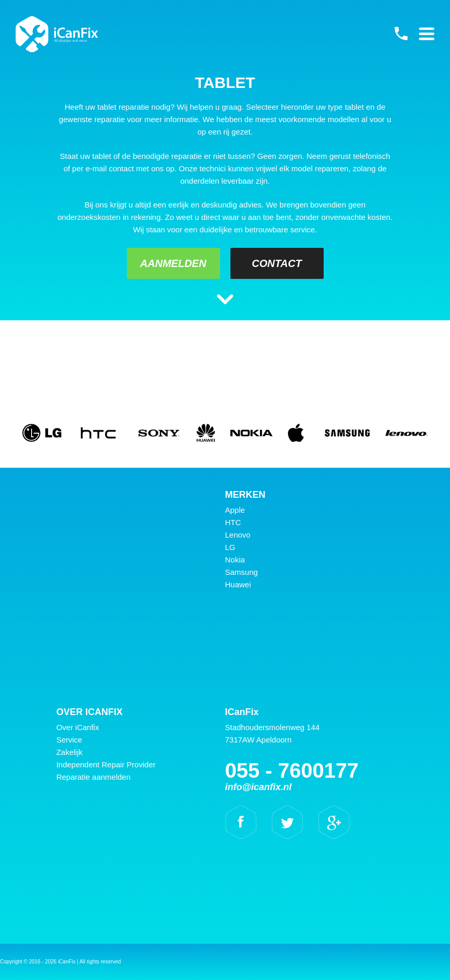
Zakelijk (70, 752)
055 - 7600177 (401, 34)
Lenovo (238, 535)
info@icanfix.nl (259, 787)
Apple (235, 510)
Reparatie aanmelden (93, 777)
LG (230, 547)
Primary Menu (427, 34)
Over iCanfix (78, 727)
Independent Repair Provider (106, 764)
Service (69, 740)
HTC (233, 522)
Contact (277, 263)
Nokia (235, 560)
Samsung (242, 572)
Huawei (238, 584)
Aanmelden (173, 263)
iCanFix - (57, 34)
